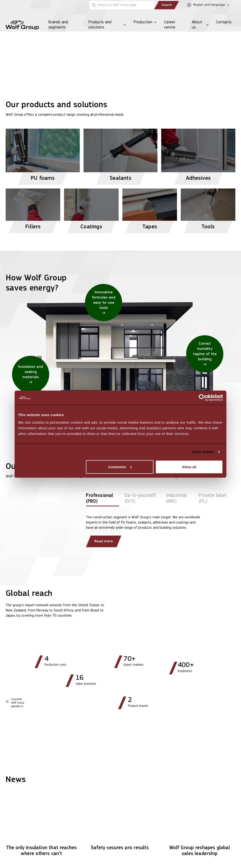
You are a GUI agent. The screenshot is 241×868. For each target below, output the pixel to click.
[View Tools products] (208, 209)
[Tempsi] (27, 5)
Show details (203, 452)
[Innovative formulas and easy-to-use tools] (104, 303)
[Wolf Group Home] (22, 25)
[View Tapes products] (150, 209)
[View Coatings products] (91, 209)
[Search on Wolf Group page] (122, 5)
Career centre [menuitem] (170, 25)
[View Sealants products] (121, 155)
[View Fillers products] (33, 209)
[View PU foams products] (43, 155)
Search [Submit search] (167, 5)
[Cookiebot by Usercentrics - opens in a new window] (202, 398)
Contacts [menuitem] (224, 22)
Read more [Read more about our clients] (104, 541)
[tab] (102, 500)
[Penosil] (11, 5)
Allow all (189, 467)
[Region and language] (209, 5)
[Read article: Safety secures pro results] (120, 824)
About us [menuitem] (197, 25)
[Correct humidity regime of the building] (205, 354)
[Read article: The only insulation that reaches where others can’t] (41, 827)
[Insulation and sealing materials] (31, 374)
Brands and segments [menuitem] (58, 25)
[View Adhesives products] (198, 155)
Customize (120, 467)
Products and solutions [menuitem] (100, 25)
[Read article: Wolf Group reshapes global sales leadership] (200, 827)
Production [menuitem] (143, 22)
